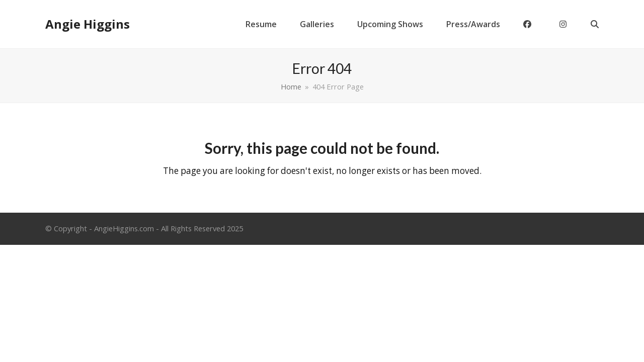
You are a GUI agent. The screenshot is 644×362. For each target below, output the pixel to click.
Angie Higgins (88, 24)
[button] (595, 24)
